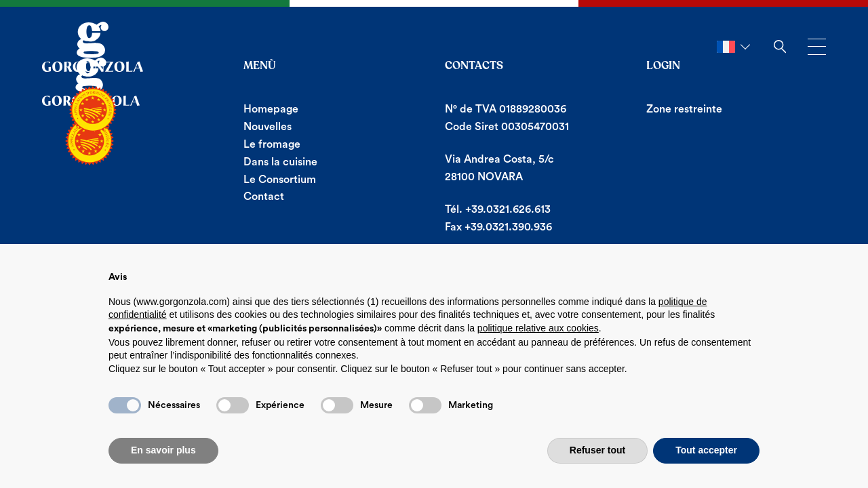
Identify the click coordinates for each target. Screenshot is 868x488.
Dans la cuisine (280, 162)
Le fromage (272, 144)
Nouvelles (268, 127)
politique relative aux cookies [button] (538, 328)
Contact (264, 197)
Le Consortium (280, 180)
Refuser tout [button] (597, 450)
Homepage (271, 109)
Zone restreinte (684, 109)
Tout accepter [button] (706, 450)
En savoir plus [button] (163, 450)
